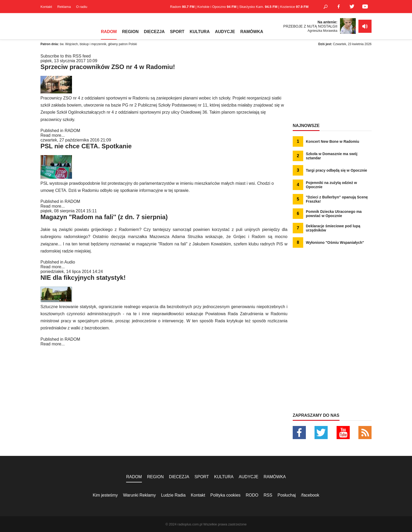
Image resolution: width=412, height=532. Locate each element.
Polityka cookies (226, 495)
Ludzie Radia (173, 495)
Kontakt (46, 7)
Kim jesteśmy (105, 495)
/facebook (310, 495)
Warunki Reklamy (139, 495)
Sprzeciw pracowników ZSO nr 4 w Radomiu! (108, 67)
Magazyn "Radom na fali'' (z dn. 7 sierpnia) (104, 217)
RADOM (109, 32)
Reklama (64, 7)
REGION (130, 32)
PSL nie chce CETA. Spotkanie (86, 146)
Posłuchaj (287, 495)
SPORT (177, 32)
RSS (268, 495)
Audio (70, 262)
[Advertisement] (332, 87)
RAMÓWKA (252, 32)
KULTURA (200, 32)
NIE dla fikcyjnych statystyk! (83, 278)
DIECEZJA (154, 32)
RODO (252, 495)
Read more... (53, 135)
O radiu (82, 7)
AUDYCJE (225, 32)
